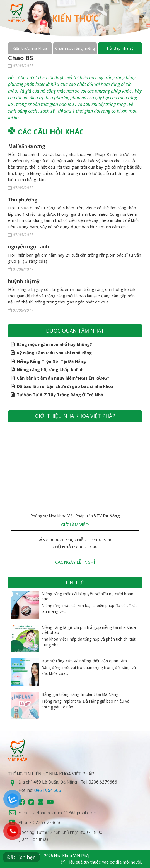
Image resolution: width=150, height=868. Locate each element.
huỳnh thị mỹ (24, 281)
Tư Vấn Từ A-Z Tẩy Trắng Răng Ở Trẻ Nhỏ (60, 395)
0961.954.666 (48, 790)
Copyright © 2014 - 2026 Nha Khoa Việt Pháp (49, 856)
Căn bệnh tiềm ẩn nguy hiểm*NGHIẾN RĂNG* (63, 378)
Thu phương (23, 200)
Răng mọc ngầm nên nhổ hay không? (54, 344)
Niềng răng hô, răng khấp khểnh (50, 369)
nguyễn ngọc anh (29, 247)
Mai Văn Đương (27, 146)
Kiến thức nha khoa (30, 48)
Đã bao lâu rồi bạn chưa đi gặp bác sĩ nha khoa (65, 386)
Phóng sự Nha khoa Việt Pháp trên (75, 516)
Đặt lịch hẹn (21, 857)
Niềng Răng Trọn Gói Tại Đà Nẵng (51, 361)
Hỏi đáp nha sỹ (120, 48)
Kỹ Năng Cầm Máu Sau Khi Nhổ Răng (54, 353)
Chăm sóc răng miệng (75, 48)
